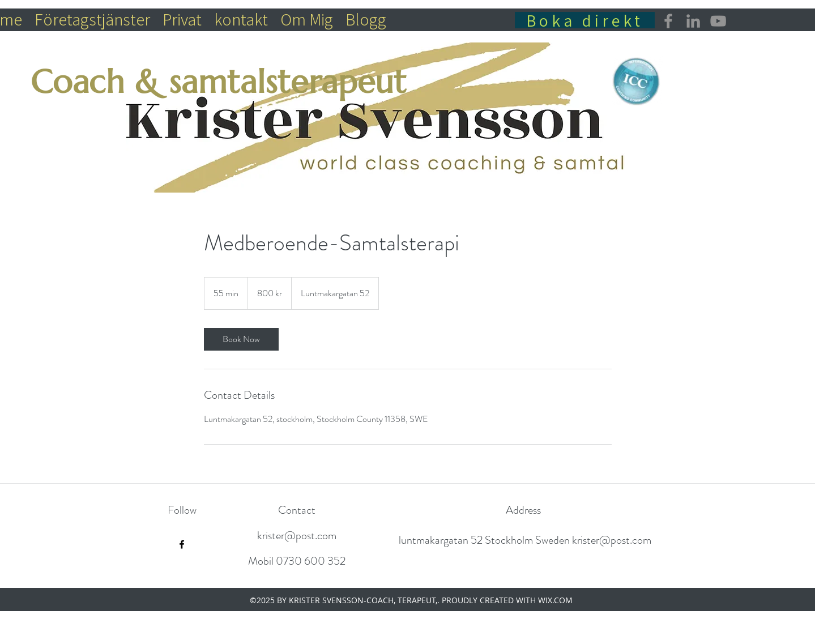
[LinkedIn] (693, 21)
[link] (241, 339)
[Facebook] (668, 21)
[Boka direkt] (585, 20)
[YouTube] (718, 21)
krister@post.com (297, 536)
